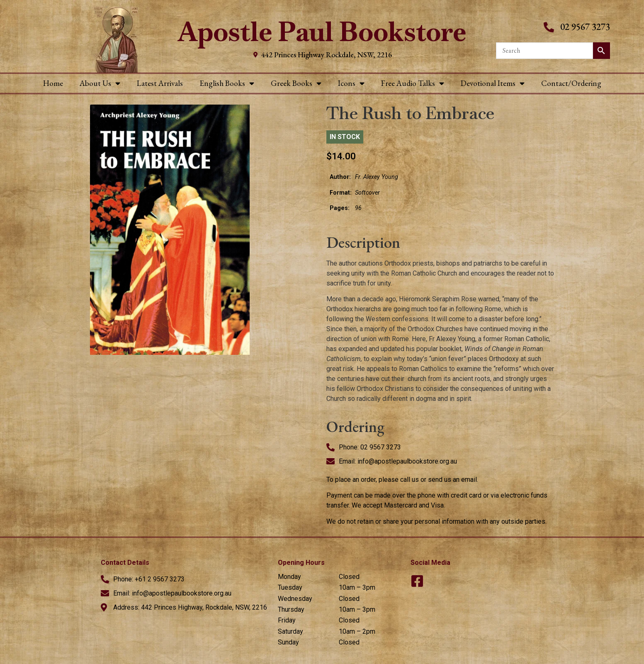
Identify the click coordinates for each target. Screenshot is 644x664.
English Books (227, 83)
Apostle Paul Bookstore (322, 32)
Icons (351, 83)
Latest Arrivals (160, 83)
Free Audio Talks (413, 83)
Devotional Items (493, 83)
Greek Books (296, 83)
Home (53, 83)
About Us (100, 83)
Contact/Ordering (571, 83)
